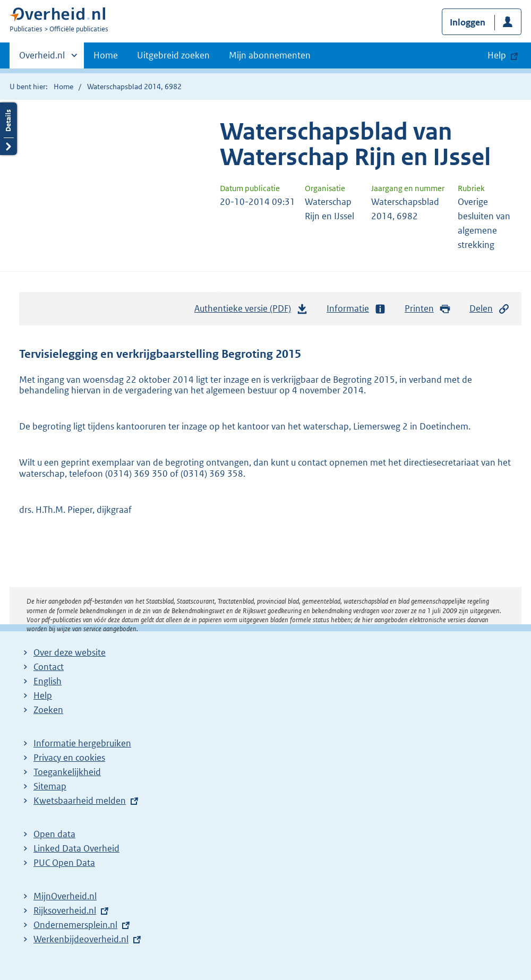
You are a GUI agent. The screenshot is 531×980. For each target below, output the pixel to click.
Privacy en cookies (69, 758)
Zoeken (48, 710)
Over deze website (70, 652)
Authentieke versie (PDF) (251, 311)
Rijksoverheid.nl (65, 910)
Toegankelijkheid (67, 772)
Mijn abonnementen (270, 55)
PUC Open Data (64, 863)
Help (43, 695)
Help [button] (497, 55)
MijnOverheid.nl (65, 896)
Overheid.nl (42, 58)
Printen (428, 309)
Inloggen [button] (468, 22)
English (48, 681)
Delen (490, 309)
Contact (49, 667)
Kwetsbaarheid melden (80, 801)
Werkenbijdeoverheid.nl (81, 939)
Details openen (8, 129)
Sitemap (50, 786)
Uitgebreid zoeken (173, 55)
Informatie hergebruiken (82, 743)
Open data (54, 834)
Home (106, 55)
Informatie (356, 309)
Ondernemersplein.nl (75, 925)
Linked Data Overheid (76, 848)
